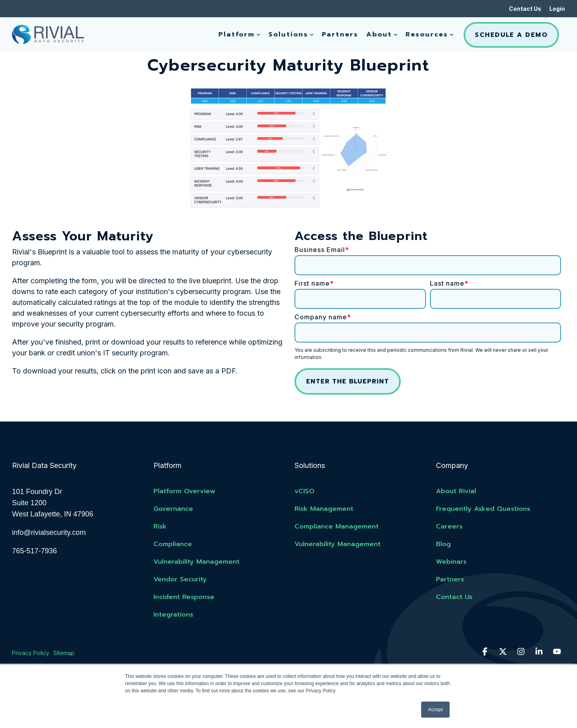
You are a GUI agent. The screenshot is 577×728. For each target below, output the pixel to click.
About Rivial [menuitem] (456, 491)
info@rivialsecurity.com (49, 532)
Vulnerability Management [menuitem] (197, 562)
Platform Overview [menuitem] (184, 491)
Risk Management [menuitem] (324, 509)
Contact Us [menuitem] (525, 9)
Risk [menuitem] (160, 526)
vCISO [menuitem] (305, 491)
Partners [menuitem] (450, 579)
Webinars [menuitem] (451, 562)
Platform (239, 34)
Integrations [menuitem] (173, 615)
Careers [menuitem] (449, 526)
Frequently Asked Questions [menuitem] (483, 509)
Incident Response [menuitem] (184, 597)
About (382, 34)
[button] (486, 652)
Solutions (291, 34)
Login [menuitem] (557, 9)
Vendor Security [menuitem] (180, 579)
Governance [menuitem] (173, 509)
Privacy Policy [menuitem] (31, 653)
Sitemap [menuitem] (64, 653)
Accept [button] (435, 710)
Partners (340, 34)
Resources (430, 34)
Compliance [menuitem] (173, 544)
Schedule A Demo (511, 35)
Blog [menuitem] (443, 544)
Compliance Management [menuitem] (337, 526)
